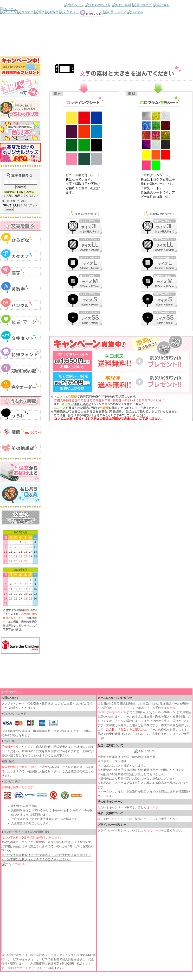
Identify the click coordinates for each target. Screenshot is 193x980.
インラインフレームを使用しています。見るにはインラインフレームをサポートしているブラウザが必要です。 (96, 28)
